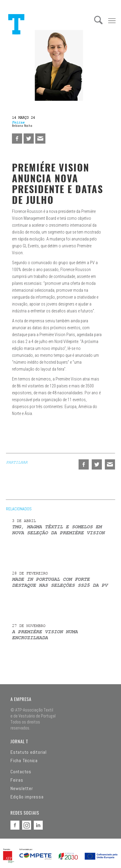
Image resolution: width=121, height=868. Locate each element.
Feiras (17, 780)
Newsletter (22, 789)
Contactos (21, 772)
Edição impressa (27, 797)
